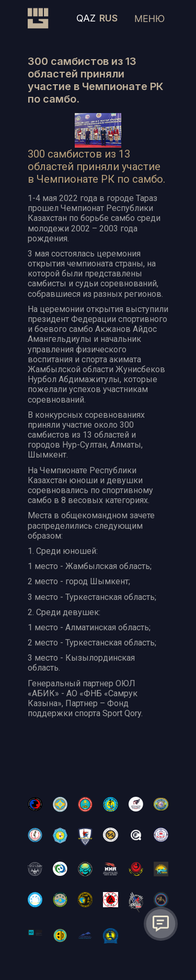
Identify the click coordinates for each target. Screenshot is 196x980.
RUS (108, 18)
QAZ (86, 18)
